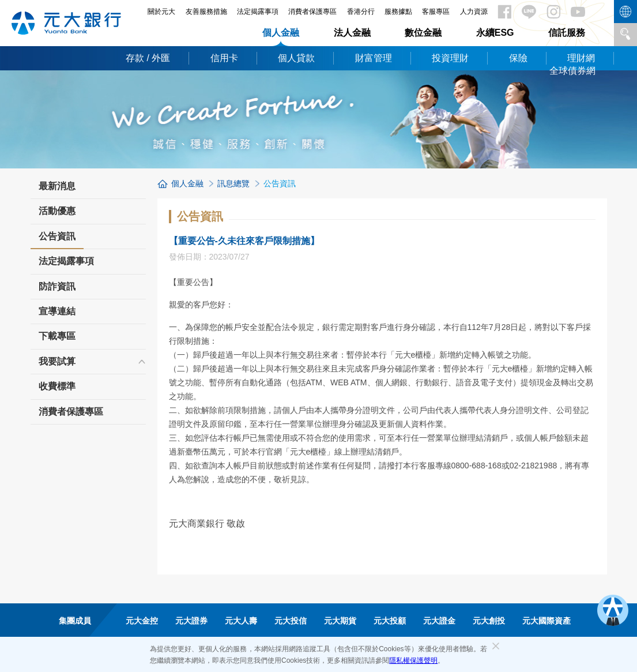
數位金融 (423, 33)
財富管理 (374, 58)
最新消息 (57, 186)
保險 (518, 58)
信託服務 (567, 33)
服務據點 (398, 12)
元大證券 (191, 621)
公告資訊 (57, 240)
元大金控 (142, 621)
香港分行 (361, 12)
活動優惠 (57, 211)
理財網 (581, 58)
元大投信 (291, 621)
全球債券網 (572, 71)
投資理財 (450, 58)
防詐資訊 (57, 286)
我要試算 (57, 361)
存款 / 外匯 (148, 58)
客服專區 (436, 12)
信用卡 (224, 58)
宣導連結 (57, 311)
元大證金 (439, 621)
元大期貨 (340, 621)
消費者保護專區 (312, 12)
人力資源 (474, 12)
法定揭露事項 (258, 12)
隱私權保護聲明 (413, 660)
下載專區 (57, 336)
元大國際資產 (546, 621)
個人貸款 (296, 58)
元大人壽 (241, 621)
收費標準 (57, 386)
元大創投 (489, 621)
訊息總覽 (233, 183)
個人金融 (281, 33)
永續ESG (495, 33)
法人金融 (352, 33)
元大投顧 (390, 621)
